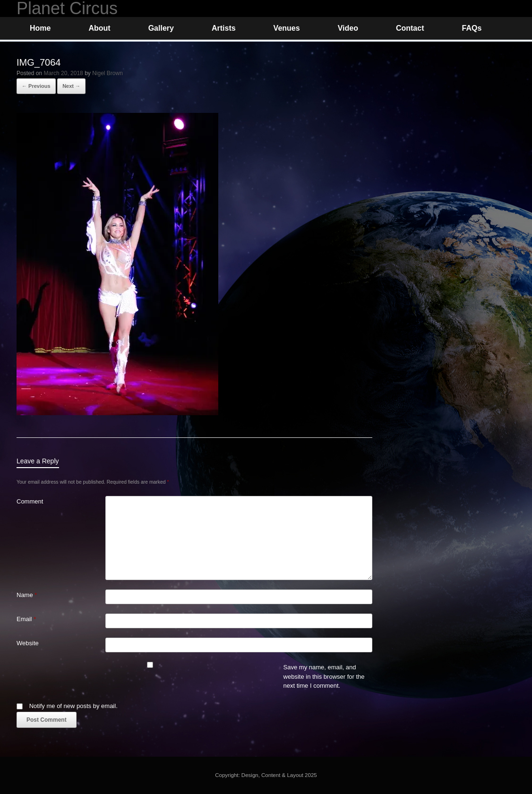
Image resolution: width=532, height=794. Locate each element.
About (99, 28)
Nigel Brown (107, 73)
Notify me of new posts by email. (73, 706)
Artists (224, 28)
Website (28, 643)
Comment (30, 501)
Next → (71, 86)
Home (40, 28)
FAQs (472, 28)
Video (348, 28)
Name (27, 595)
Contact (410, 28)
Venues (287, 28)
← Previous (36, 86)
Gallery (161, 28)
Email (26, 619)
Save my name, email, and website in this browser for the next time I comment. (324, 676)
